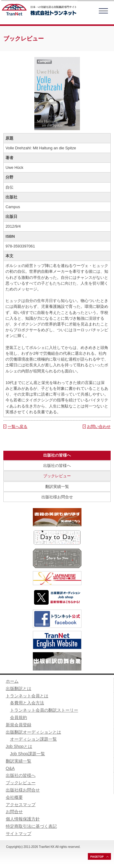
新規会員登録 (19, 725)
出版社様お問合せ (57, 497)
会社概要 (14, 797)
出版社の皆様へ (57, 466)
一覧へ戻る (17, 427)
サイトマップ (19, 834)
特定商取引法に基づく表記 (31, 826)
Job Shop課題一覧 (28, 754)
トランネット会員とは (27, 696)
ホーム (12, 681)
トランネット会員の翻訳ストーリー (44, 710)
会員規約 (19, 717)
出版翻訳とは (19, 688)
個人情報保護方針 (23, 819)
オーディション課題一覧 (33, 739)
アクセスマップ (21, 805)
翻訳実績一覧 (57, 487)
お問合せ (14, 812)
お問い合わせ (99, 427)
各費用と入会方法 (27, 703)
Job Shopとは (19, 746)
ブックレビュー (57, 476)
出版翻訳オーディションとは (33, 732)
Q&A (10, 768)
